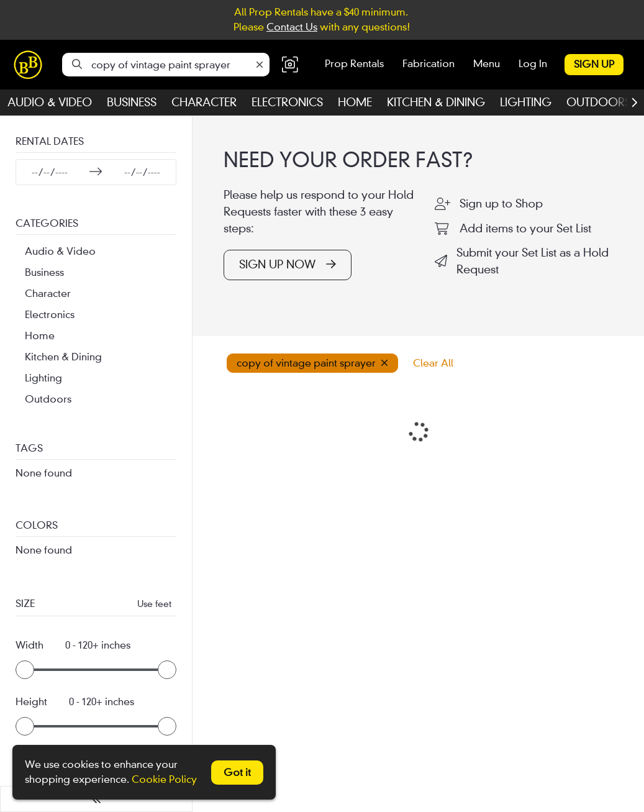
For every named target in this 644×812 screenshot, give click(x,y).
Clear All (433, 363)
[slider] (25, 670)
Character (204, 102)
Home (355, 102)
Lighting (526, 102)
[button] (290, 65)
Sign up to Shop (501, 204)
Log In (533, 64)
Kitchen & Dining (436, 102)
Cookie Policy (164, 779)
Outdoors (599, 102)
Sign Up (594, 64)
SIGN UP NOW (288, 265)
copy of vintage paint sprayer (312, 363)
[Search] (77, 65)
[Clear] (260, 65)
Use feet (154, 604)
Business (132, 102)
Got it (237, 773)
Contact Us (292, 27)
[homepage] (31, 65)
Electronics (287, 102)
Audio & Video (50, 102)
